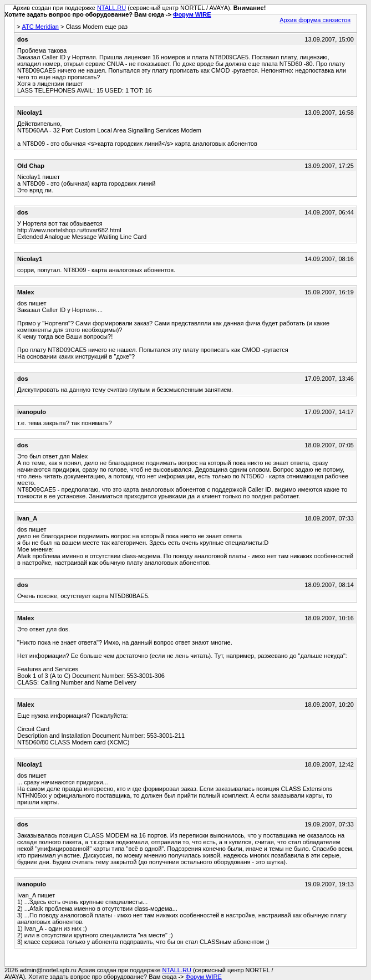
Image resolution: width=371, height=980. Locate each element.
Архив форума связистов (315, 20)
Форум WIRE (192, 14)
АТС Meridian (40, 27)
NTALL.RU (111, 8)
